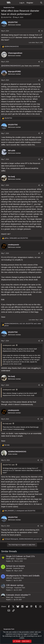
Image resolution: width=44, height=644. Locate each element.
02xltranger (10, 588)
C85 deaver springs (15, 585)
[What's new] (37, 3)
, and (16, 238)
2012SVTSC (7, 17)
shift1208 (9, 578)
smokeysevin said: (9, 345)
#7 (42, 253)
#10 (42, 419)
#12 (42, 526)
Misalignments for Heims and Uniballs (23, 576)
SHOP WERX (10, 559)
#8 (42, 341)
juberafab (9, 568)
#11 (42, 460)
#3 (42, 80)
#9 (42, 385)
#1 (42, 31)
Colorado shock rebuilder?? (18, 595)
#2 (42, 62)
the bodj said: (7, 424)
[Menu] (3, 3)
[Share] (39, 31)
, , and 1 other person (23, 325)
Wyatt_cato (10, 597)
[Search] (41, 3)
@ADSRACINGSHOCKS (11, 66)
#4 (42, 133)
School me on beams (15, 566)
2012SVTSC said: (9, 465)
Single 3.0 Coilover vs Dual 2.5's (20, 556)
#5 (42, 159)
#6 (42, 185)
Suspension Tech (21, 559)
